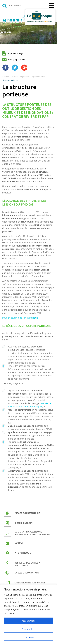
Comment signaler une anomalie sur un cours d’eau (32, 533)
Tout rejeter (29, 637)
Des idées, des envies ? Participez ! (27, 564)
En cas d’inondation (27, 573)
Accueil (5, 77)
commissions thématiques (29, 407)
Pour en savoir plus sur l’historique (20, 318)
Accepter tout (29, 621)
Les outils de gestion (20, 77)
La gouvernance (38, 77)
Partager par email (16, 59)
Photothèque (23, 553)
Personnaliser (29, 629)
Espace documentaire (27, 513)
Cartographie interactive (30, 583)
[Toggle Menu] (51, 6)
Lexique (19, 543)
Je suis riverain (23, 523)
